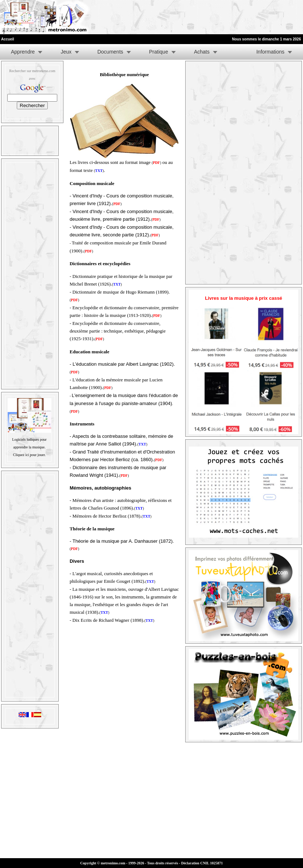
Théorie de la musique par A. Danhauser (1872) (123, 541)
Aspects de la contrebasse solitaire (109, 436)
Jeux (66, 52)
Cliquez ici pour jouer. (29, 455)
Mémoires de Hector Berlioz (100, 516)
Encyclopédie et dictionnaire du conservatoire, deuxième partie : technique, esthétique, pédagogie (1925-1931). (118, 331)
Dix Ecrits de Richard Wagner (101, 620)
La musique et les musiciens (99, 589)
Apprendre (23, 52)
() (108, 388)
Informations (270, 52)
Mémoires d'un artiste (93, 500)
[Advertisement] (213, 17)
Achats (202, 52)
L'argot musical (87, 574)
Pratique (159, 52)
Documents (110, 52)
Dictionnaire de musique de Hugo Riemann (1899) (121, 292)
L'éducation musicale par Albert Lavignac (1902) (123, 364)
